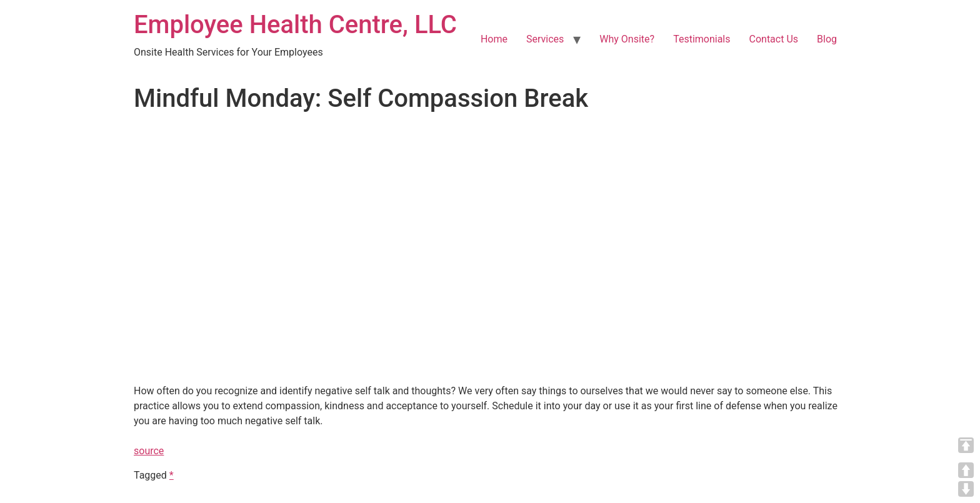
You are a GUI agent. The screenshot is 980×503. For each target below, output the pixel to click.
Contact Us (774, 39)
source (149, 451)
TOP (966, 445)
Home (494, 39)
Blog (827, 39)
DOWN (966, 489)
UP (966, 470)
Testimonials (702, 39)
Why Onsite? (627, 39)
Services (545, 39)
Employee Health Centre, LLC (295, 25)
